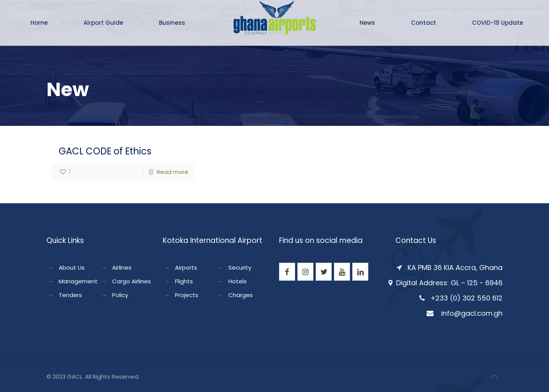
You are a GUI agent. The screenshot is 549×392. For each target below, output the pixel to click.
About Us (72, 267)
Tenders (70, 295)
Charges (241, 295)
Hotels (238, 281)
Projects (187, 295)
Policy (120, 295)
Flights (184, 281)
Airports (186, 267)
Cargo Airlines (132, 281)
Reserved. (126, 377)
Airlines (122, 267)
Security (240, 267)
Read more (173, 172)
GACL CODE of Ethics (105, 151)
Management (78, 281)
